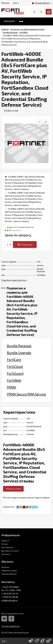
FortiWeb (14, 380)
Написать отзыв (13, 489)
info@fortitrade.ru (9, 600)
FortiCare (14, 360)
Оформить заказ (9, 570)
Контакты (6, 554)
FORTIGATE (9, 21)
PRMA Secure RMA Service (26, 394)
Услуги (4, 544)
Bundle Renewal (19, 346)
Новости (5, 541)
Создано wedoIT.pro (10, 626)
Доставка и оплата (10, 551)
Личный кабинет (9, 574)
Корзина (5, 567)
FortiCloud (15, 366)
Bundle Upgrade (19, 353)
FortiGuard (15, 373)
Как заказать (7, 547)
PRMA (11, 387)
